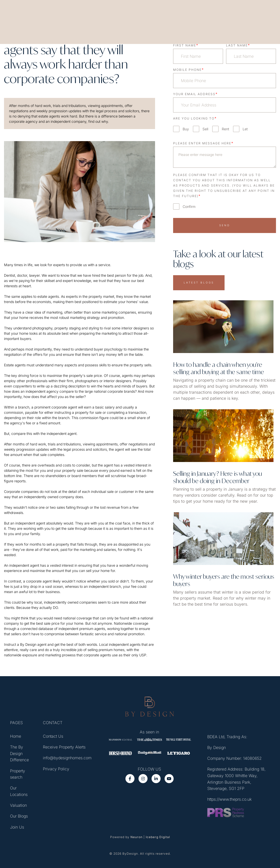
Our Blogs (19, 817)
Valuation (18, 806)
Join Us (17, 828)
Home (16, 737)
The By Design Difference (19, 754)
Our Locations (19, 792)
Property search (18, 774)
